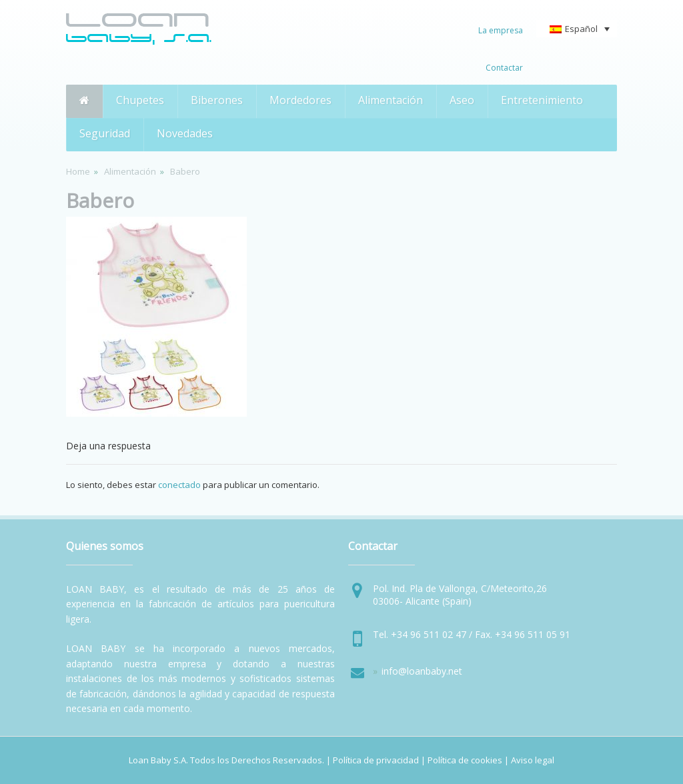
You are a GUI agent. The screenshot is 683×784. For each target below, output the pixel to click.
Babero (100, 200)
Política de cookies (465, 760)
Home (78, 171)
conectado (179, 485)
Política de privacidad (376, 760)
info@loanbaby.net (422, 671)
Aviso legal (533, 760)
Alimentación (130, 171)
